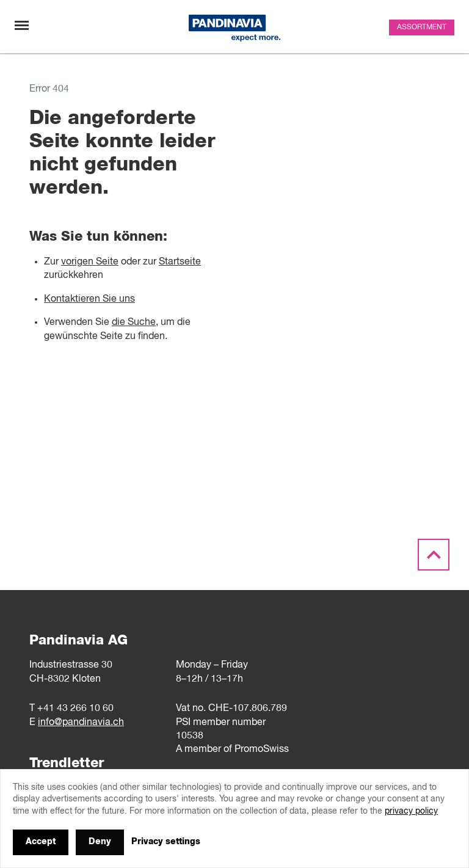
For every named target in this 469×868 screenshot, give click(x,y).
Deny (100, 842)
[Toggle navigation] (22, 25)
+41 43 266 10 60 (75, 709)
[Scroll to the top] (434, 555)
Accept (41, 842)
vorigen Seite (90, 262)
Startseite (180, 262)
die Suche (134, 323)
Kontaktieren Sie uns (89, 299)
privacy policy (411, 811)
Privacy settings (166, 842)
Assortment (422, 27)
